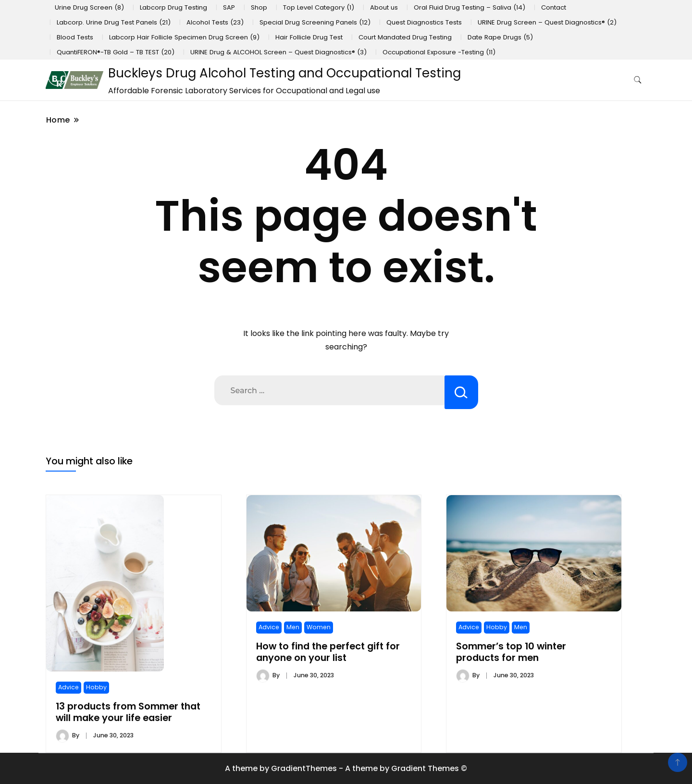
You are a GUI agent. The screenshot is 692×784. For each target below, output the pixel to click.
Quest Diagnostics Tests (424, 22)
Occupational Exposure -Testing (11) (439, 52)
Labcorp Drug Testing (173, 7)
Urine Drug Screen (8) (89, 7)
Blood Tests (75, 37)
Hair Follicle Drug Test (309, 37)
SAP (229, 7)
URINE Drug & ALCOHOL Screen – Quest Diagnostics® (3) (278, 52)
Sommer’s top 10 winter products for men (511, 652)
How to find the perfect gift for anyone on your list (328, 652)
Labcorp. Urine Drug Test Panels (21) (114, 22)
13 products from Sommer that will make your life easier (128, 712)
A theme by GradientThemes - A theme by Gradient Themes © (346, 768)
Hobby (96, 687)
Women (319, 627)
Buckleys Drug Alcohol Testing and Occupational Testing (284, 73)
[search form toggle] (638, 80)
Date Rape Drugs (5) (500, 37)
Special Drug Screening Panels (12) (315, 22)
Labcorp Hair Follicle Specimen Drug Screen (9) (184, 37)
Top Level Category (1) (319, 7)
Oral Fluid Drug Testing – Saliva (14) (470, 7)
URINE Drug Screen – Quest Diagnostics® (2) (547, 22)
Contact (554, 7)
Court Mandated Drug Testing (405, 37)
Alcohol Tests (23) (215, 22)
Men (293, 627)
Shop (259, 7)
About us (384, 7)
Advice (68, 687)
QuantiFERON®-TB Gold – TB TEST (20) (116, 52)
